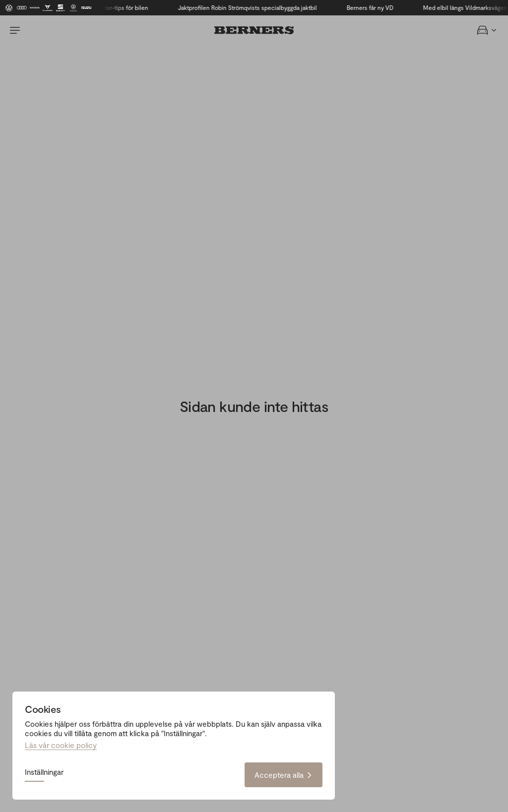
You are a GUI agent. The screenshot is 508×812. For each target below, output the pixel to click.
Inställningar (44, 772)
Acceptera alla (284, 775)
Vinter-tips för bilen (124, 7)
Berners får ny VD (372, 7)
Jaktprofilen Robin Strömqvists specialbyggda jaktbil (250, 7)
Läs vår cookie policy (61, 745)
